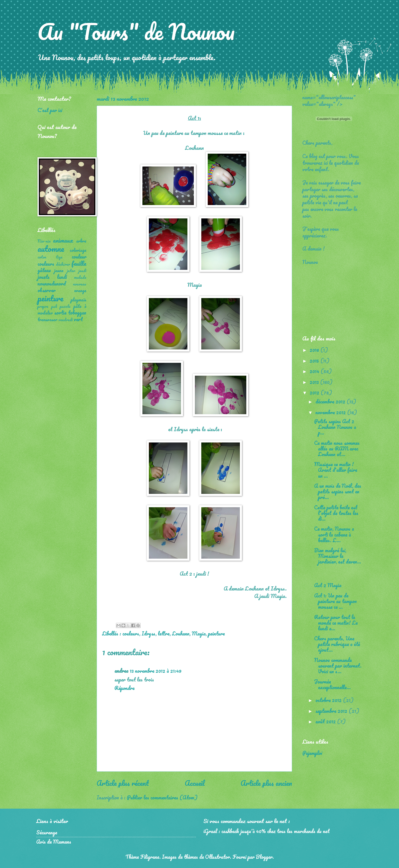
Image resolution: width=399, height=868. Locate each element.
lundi (62, 277)
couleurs (131, 633)
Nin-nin (44, 241)
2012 (315, 392)
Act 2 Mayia (328, 585)
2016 (315, 350)
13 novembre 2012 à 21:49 (156, 671)
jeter (71, 271)
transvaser (47, 319)
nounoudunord (52, 283)
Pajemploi (312, 753)
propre (43, 306)
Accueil (195, 783)
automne (51, 249)
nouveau (80, 284)
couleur (79, 256)
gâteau (44, 270)
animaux (63, 240)
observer (47, 290)
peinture (216, 633)
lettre (164, 633)
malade (80, 277)
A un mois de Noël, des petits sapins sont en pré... (338, 491)
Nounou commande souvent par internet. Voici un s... (338, 666)
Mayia (199, 633)
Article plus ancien (266, 783)
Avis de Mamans (54, 842)
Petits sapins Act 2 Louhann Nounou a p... (335, 427)
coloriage (78, 250)
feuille (79, 263)
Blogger (264, 857)
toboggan (77, 312)
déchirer (63, 264)
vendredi (66, 320)
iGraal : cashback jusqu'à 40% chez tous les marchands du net (266, 831)
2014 (315, 371)
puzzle (65, 306)
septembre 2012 (332, 711)
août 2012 (326, 721)
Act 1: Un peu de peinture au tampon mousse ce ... (335, 601)
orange (80, 290)
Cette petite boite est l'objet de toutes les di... (336, 513)
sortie (60, 312)
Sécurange (47, 832)
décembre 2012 (331, 401)
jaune (59, 270)
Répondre (124, 688)
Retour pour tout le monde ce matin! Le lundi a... (336, 623)
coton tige (50, 257)
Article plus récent (123, 783)
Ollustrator (217, 857)
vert (78, 319)
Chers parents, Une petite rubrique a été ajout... (337, 644)
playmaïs (79, 300)
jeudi (82, 271)
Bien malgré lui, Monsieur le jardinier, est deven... (338, 556)
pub (54, 306)
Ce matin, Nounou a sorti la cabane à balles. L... (334, 534)
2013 (315, 382)
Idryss (149, 633)
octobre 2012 (329, 700)
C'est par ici (50, 110)
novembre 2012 (331, 412)
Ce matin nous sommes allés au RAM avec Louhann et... (337, 448)
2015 (315, 361)
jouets (44, 277)
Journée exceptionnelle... (332, 684)
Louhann (181, 633)
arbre (81, 241)
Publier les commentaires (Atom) (162, 797)
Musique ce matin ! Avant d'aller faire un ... (336, 470)
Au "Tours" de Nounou (136, 31)
